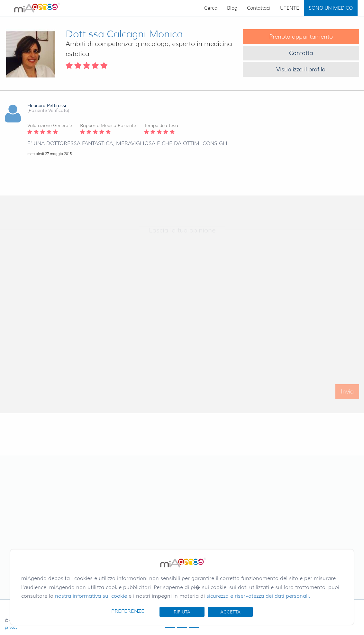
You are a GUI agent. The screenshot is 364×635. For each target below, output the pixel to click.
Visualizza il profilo (301, 69)
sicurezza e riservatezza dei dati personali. (258, 596)
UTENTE (290, 8)
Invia (347, 394)
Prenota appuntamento (301, 37)
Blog (232, 8)
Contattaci (259, 8)
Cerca (211, 8)
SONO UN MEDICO (331, 8)
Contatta (301, 53)
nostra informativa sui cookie (91, 596)
